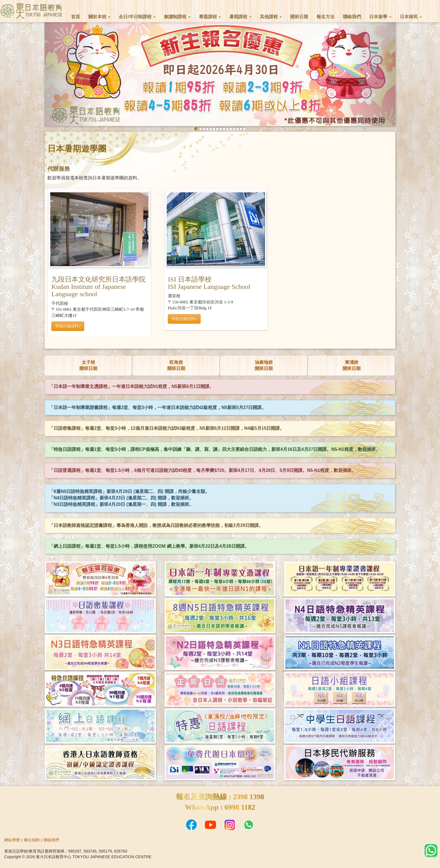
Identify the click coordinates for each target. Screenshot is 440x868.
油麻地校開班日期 (264, 366)
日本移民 (411, 17)
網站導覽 (12, 840)
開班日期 (299, 17)
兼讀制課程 (177, 17)
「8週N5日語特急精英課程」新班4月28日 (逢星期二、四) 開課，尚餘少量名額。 (129, 491)
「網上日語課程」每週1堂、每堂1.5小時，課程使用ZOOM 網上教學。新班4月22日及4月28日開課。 (149, 546)
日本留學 (380, 17)
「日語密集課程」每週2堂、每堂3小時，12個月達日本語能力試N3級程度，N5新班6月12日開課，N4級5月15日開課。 (167, 428)
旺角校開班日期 (176, 366)
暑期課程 (240, 17)
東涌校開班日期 (352, 366)
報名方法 (326, 17)
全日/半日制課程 (137, 17)
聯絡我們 (352, 17)
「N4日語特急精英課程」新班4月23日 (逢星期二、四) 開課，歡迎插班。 (121, 498)
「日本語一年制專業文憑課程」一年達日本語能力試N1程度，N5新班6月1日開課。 (131, 386)
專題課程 (210, 17)
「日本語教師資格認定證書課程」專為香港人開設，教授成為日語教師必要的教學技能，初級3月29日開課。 (156, 525)
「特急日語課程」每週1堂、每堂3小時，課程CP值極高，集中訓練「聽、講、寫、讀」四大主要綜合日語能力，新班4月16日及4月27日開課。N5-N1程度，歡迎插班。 (215, 449)
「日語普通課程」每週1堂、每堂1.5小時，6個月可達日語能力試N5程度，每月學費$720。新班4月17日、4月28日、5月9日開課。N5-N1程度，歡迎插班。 (203, 470)
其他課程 (271, 17)
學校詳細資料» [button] (184, 319)
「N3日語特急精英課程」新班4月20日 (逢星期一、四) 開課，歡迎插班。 (121, 504)
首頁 (75, 17)
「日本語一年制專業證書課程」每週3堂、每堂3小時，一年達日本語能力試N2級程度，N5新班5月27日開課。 (158, 407)
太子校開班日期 (88, 366)
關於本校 (99, 17)
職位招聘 (32, 840)
